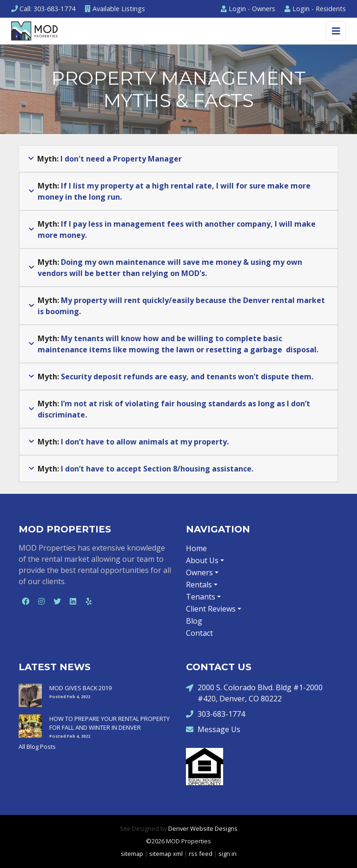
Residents (315, 9)
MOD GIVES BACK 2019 (80, 688)
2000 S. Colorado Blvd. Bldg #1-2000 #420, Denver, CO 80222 (254, 693)
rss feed (201, 854)
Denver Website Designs (203, 828)
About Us (202, 560)
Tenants (201, 597)
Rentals (199, 585)
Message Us (213, 729)
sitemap (132, 854)
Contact (199, 633)
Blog (194, 621)
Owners (248, 9)
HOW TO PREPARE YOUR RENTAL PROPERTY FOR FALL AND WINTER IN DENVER (109, 723)
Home (196, 548)
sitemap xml (166, 854)
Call (43, 9)
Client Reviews (211, 609)
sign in (228, 854)
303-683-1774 (215, 714)
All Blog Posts (37, 747)
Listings (115, 9)
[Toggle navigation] (336, 31)
